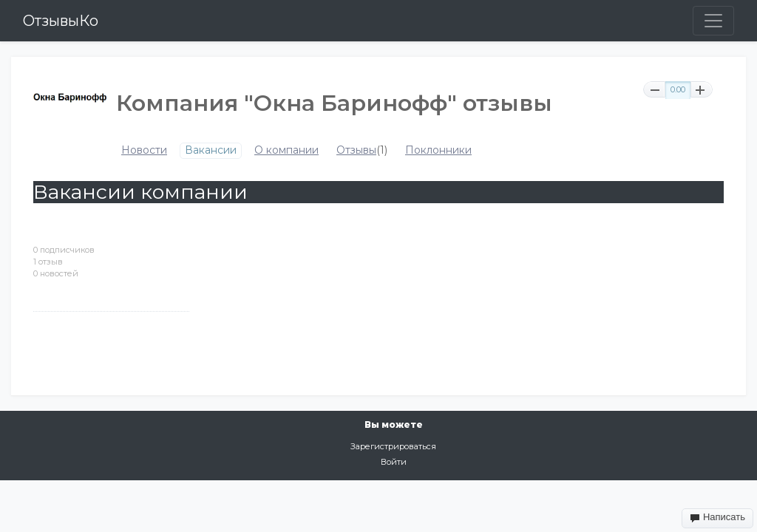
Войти (394, 462)
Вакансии (211, 150)
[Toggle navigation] (713, 21)
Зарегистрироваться (393, 446)
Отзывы (356, 150)
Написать (717, 517)
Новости (144, 150)
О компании (286, 150)
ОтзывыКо (61, 21)
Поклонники (438, 150)
